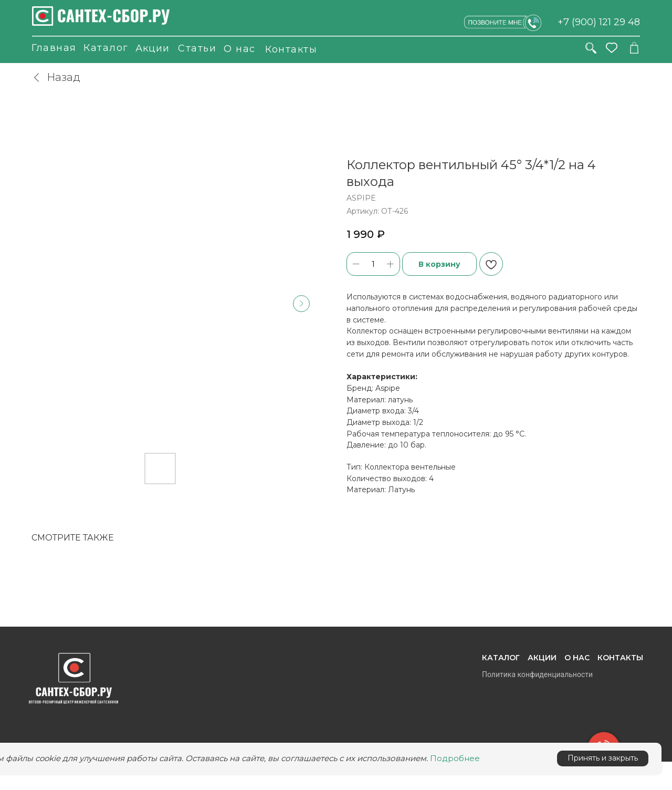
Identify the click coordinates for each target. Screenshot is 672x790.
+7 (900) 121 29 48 (599, 22)
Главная (54, 48)
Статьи (197, 48)
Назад (56, 77)
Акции (153, 48)
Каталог (106, 48)
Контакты (291, 49)
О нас (240, 49)
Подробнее (455, 758)
